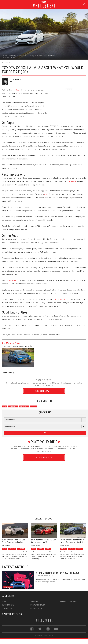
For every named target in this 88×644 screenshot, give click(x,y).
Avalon (64, 549)
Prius (48, 549)
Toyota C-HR (71, 181)
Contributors (8, 605)
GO (45, 433)
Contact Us (7, 609)
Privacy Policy (37, 609)
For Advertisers (38, 605)
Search (85, 4)
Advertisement (43, 512)
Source (13, 57)
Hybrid (40, 549)
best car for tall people (62, 299)
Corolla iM (13, 406)
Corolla (21, 549)
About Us (34, 601)
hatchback (12, 280)
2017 (5, 406)
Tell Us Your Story (44, 457)
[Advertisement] (69, 104)
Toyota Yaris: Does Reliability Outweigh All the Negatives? (17, 346)
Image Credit (6, 57)
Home (4, 601)
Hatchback (24, 406)
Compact (12, 549)
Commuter (8, 63)
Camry (47, 194)
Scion (18, 90)
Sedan (71, 549)
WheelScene (49, 636)
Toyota (33, 406)
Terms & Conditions (68, 601)
